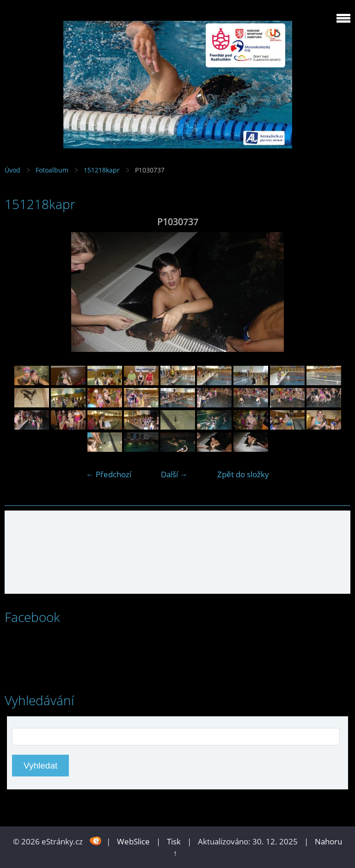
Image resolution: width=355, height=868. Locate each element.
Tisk (174, 841)
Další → (174, 474)
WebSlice (133, 841)
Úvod (12, 170)
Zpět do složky (243, 474)
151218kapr (102, 170)
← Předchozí (109, 474)
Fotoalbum (52, 170)
